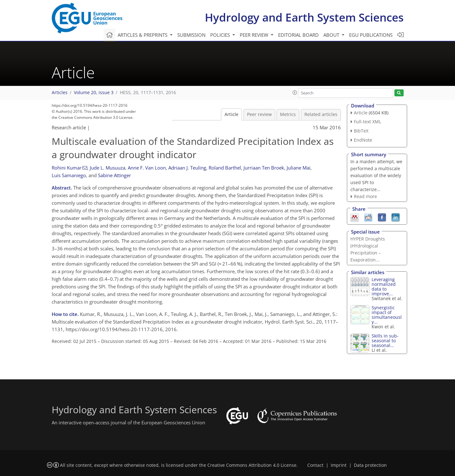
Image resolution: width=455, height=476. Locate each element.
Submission (191, 35)
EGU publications (371, 35)
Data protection (370, 465)
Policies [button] (221, 35)
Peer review (259, 114)
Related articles (321, 114)
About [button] (332, 35)
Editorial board (298, 35)
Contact (315, 465)
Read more (365, 196)
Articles (60, 93)
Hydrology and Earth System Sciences (304, 17)
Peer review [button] (255, 35)
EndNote (363, 140)
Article (231, 114)
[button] (295, 93)
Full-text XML (367, 122)
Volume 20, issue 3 (94, 93)
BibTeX (361, 131)
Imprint (339, 465)
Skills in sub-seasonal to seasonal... (385, 341)
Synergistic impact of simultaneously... (387, 315)
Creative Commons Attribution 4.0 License (252, 465)
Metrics (288, 114)
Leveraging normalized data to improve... (384, 286)
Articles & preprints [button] (143, 35)
